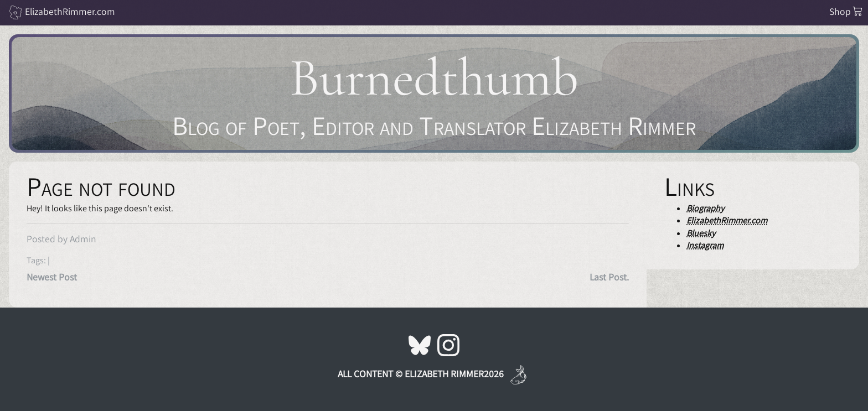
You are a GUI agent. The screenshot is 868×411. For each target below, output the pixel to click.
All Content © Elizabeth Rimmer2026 (421, 374)
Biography (705, 208)
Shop (846, 11)
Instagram (705, 245)
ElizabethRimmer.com (70, 11)
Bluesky (701, 233)
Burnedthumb (434, 78)
